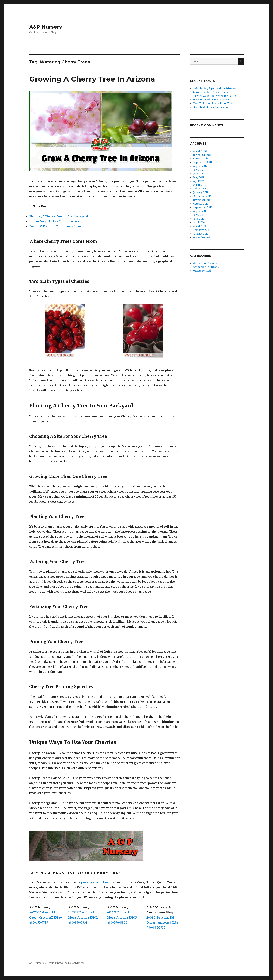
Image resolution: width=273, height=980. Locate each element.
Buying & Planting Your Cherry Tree (55, 226)
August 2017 (200, 166)
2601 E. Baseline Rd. (160, 917)
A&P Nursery (46, 27)
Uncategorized (202, 271)
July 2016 (198, 215)
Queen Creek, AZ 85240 (46, 917)
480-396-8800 (117, 922)
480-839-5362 (78, 922)
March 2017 (200, 185)
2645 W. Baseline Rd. (83, 912)
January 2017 (201, 192)
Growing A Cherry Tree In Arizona (92, 79)
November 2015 (202, 237)
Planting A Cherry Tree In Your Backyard (59, 216)
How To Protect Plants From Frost (213, 103)
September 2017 (203, 162)
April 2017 (199, 181)
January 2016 (201, 234)
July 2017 (198, 170)
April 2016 (199, 222)
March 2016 (200, 226)
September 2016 (203, 207)
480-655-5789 (39, 922)
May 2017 (199, 177)
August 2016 (200, 211)
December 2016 (202, 196)
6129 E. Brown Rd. (120, 912)
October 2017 (201, 159)
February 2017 (201, 189)
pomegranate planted (97, 882)
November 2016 (202, 200)
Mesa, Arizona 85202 (83, 917)
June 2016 (199, 219)
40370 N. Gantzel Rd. (44, 912)
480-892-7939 (156, 927)
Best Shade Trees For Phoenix (211, 107)
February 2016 (201, 230)
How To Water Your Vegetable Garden (215, 96)
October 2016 (201, 204)
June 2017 (199, 174)
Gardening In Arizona (206, 267)
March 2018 (200, 151)
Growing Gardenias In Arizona (211, 100)
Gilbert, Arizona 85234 (162, 922)
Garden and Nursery (205, 263)
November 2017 (202, 155)
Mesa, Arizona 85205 (122, 917)
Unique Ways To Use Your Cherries (54, 221)
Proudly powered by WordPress (66, 963)
